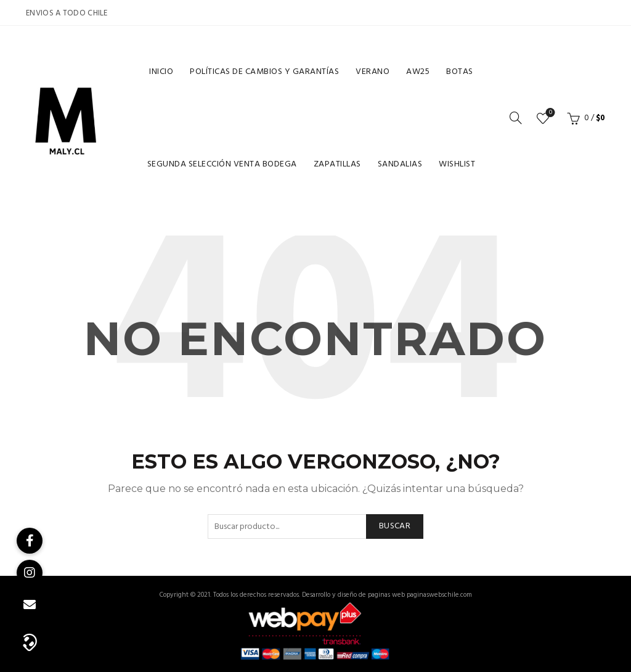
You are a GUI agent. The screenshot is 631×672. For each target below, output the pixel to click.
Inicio (161, 72)
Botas (460, 72)
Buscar (395, 526)
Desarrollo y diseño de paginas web (353, 595)
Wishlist (457, 164)
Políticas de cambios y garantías (264, 72)
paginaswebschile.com (439, 595)
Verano (372, 72)
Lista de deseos (549, 113)
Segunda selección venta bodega (222, 164)
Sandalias (400, 164)
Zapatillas (337, 164)
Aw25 (418, 72)
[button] (30, 641)
